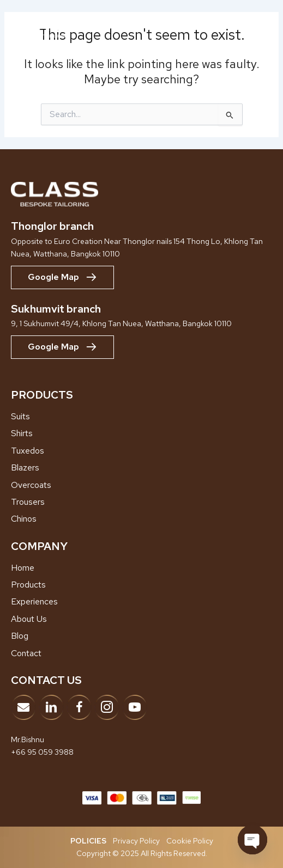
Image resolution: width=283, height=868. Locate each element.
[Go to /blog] (141, 636)
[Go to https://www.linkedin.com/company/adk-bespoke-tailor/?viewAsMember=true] (51, 707)
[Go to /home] (141, 568)
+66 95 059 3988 (42, 752)
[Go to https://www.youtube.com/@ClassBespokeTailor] (135, 707)
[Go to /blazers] (141, 468)
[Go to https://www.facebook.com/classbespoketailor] (79, 707)
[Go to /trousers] (141, 502)
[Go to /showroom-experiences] (141, 602)
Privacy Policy (136, 841)
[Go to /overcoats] (141, 485)
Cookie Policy (190, 841)
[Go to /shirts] (141, 433)
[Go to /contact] (141, 653)
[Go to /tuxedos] (141, 451)
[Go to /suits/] (141, 417)
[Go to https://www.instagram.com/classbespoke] (107, 707)
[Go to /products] (141, 585)
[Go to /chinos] (141, 519)
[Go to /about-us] (141, 619)
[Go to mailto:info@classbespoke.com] (23, 707)
